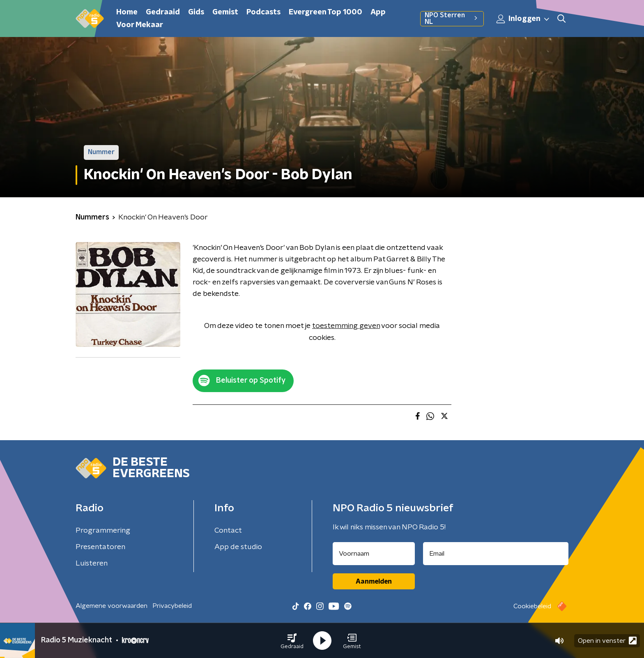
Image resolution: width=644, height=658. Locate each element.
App (378, 12)
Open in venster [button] (607, 641)
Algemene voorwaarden (112, 606)
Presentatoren (100, 547)
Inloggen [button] (523, 19)
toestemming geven (346, 326)
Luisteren (92, 563)
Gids (196, 12)
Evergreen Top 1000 (325, 12)
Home (127, 12)
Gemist (225, 12)
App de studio (238, 547)
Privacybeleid (172, 606)
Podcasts (263, 12)
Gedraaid (163, 12)
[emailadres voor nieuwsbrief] (496, 554)
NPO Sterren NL (452, 18)
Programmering (103, 531)
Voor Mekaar (140, 25)
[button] (292, 641)
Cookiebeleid (532, 606)
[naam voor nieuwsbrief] (374, 554)
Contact (228, 531)
